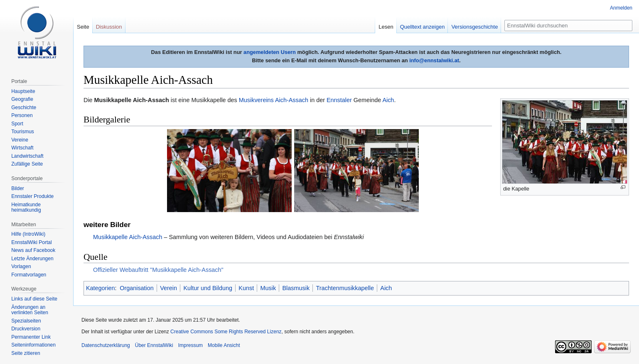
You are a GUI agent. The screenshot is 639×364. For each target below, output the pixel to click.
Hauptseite (23, 91)
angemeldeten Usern (270, 52)
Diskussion (109, 27)
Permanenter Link (31, 337)
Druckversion (26, 329)
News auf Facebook (33, 250)
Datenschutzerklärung (106, 345)
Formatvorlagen (29, 275)
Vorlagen (21, 266)
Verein (168, 288)
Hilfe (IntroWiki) (28, 234)
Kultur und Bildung (208, 288)
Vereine (20, 140)
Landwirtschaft (27, 156)
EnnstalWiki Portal (31, 242)
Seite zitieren (26, 353)
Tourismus (23, 132)
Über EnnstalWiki (154, 345)
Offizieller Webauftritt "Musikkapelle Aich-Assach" (158, 270)
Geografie (22, 99)
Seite (83, 27)
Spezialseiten (26, 321)
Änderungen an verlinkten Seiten (30, 310)
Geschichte (24, 107)
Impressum (190, 345)
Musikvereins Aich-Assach (274, 100)
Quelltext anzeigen (423, 27)
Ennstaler (339, 100)
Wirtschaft (22, 148)
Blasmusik (296, 288)
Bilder (18, 188)
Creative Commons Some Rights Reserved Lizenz (226, 332)
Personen (22, 115)
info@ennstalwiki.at (434, 60)
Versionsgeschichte (474, 27)
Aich (388, 100)
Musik (268, 288)
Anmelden (621, 8)
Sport (17, 124)
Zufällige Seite (27, 164)
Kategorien (101, 288)
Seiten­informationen (33, 345)
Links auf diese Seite (34, 299)
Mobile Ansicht (224, 345)
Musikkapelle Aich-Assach (128, 237)
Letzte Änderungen (32, 259)
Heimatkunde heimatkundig (26, 208)
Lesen (386, 27)
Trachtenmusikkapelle (345, 288)
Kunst (246, 288)
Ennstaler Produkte (32, 196)
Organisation (137, 288)
